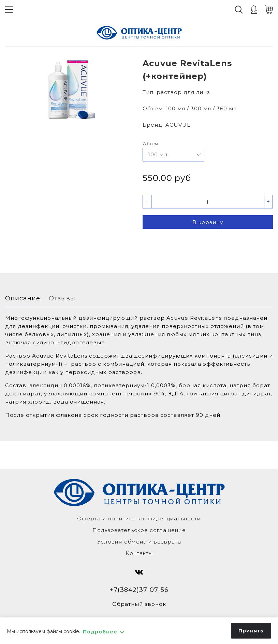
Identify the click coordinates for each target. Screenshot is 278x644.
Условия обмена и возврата (139, 542)
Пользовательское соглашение (139, 530)
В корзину (208, 222)
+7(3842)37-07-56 (139, 590)
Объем (150, 144)
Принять (251, 631)
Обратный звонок (139, 604)
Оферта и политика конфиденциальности (139, 519)
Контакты (139, 553)
